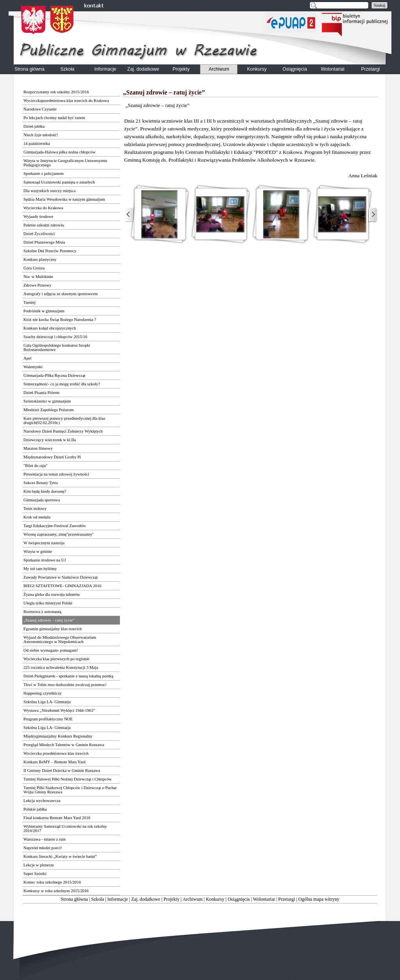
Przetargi (287, 899)
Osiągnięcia (239, 899)
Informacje (118, 899)
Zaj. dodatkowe (146, 899)
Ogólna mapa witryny (319, 899)
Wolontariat (264, 899)
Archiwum (192, 899)
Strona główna (75, 899)
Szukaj (379, 5)
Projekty (172, 899)
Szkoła (98, 899)
